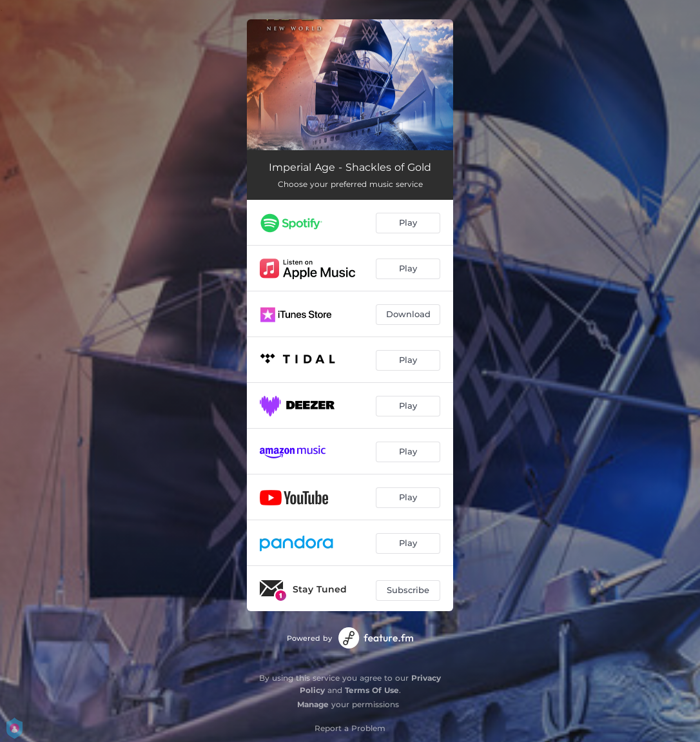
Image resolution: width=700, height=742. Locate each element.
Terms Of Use (372, 690)
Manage (313, 704)
